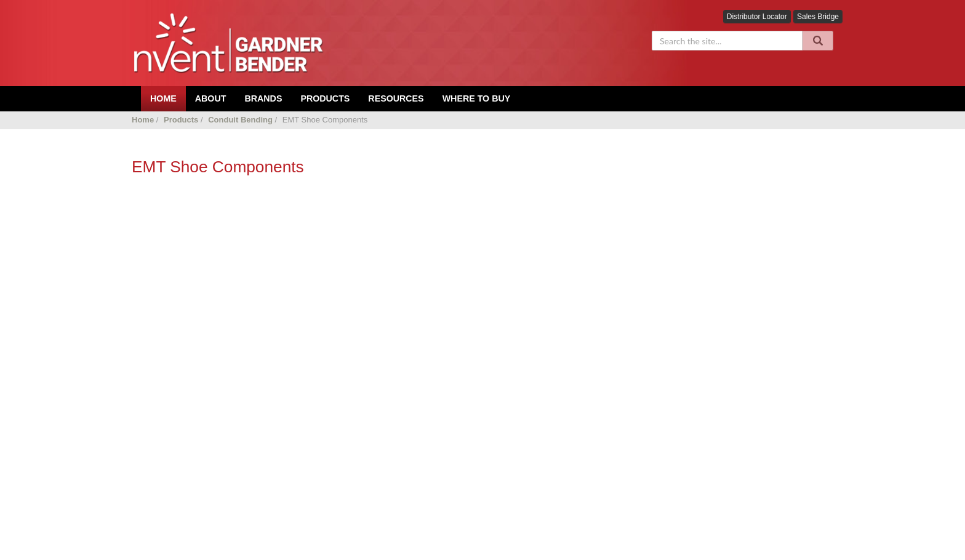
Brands (263, 98)
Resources (396, 98)
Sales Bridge (818, 17)
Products (325, 98)
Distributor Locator (757, 17)
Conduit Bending (240, 120)
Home (143, 120)
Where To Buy (477, 98)
